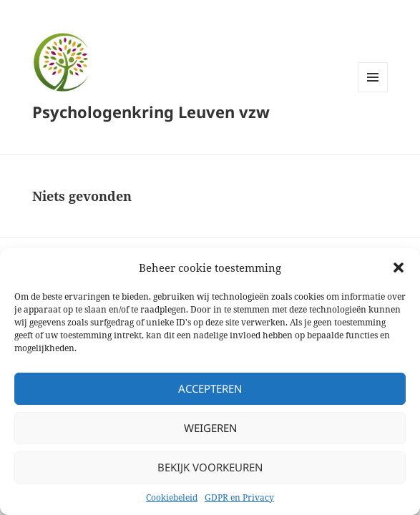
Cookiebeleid (172, 497)
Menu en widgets (373, 92)
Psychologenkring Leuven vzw (151, 112)
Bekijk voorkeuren (210, 467)
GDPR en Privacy (239, 497)
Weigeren (210, 428)
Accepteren (210, 388)
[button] (399, 268)
